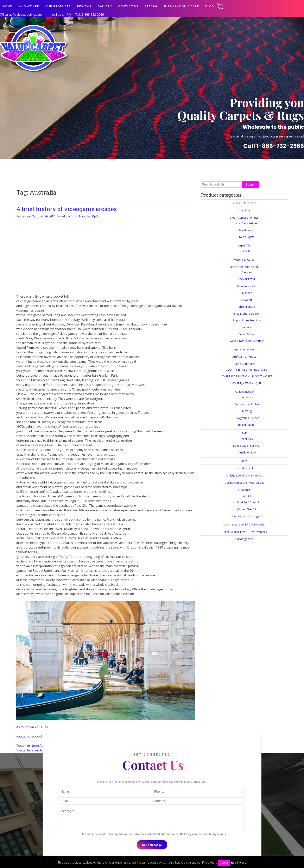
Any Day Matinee (247, 223)
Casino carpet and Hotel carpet (244, 483)
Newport (247, 300)
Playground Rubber (247, 418)
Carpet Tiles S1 (247, 509)
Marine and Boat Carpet (244, 267)
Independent (36, 750)
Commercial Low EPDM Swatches (244, 524)
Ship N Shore (247, 307)
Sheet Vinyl (247, 439)
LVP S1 (247, 496)
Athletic (247, 397)
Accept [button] (224, 863)
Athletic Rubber (244, 392)
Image (21, 750)
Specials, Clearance (244, 203)
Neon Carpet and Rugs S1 (247, 516)
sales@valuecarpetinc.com (23, 15)
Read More (239, 862)
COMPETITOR (247, 279)
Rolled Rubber (247, 425)
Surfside (247, 327)
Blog (210, 6)
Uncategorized (244, 539)
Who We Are (29, 6)
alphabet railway (244, 349)
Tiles (244, 461)
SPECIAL (151, 6)
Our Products (58, 6)
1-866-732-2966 (93, 15)
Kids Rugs (244, 210)
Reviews (84, 6)
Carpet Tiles (244, 245)
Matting (247, 411)
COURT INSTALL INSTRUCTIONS (247, 370)
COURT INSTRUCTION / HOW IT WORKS (247, 376)
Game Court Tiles (244, 364)
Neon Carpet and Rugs (244, 218)
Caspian (247, 272)
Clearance (244, 490)
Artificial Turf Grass (244, 357)
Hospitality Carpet (244, 260)
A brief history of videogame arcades (66, 209)
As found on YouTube (32, 727)
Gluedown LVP (247, 452)
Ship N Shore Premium (247, 320)
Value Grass (247, 334)
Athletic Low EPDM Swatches (244, 475)
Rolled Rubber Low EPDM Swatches (244, 532)
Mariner (247, 293)
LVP (244, 433)
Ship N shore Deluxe (247, 314)
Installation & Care (182, 6)
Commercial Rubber (247, 404)
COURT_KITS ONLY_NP (247, 383)
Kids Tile (247, 251)
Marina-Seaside (247, 286)
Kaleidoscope (247, 230)
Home (8, 6)
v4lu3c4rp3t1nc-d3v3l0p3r (80, 216)
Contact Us (128, 6)
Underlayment (244, 468)
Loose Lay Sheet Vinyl (247, 446)
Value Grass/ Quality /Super (247, 341)
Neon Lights (247, 237)
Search (250, 185)
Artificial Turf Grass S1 (247, 502)
